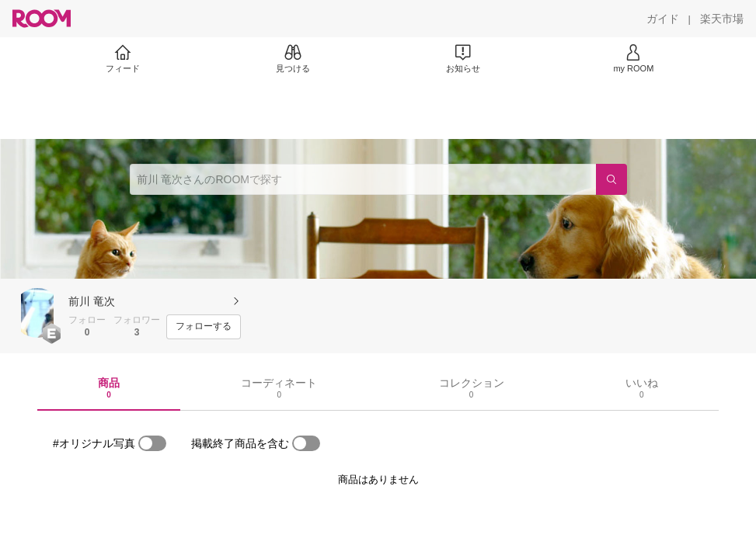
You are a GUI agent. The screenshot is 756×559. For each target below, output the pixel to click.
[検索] (611, 179)
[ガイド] (663, 19)
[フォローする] (204, 327)
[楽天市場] (722, 19)
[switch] (152, 443)
